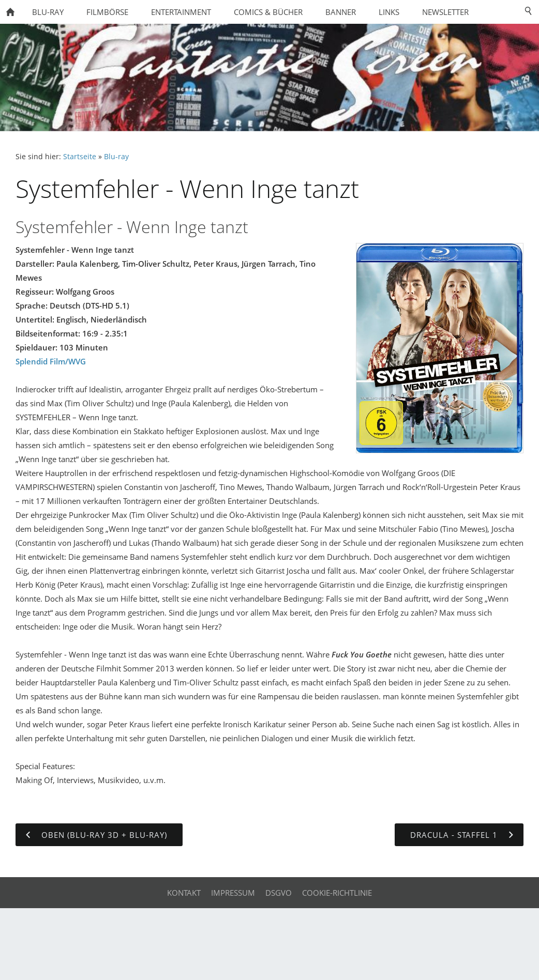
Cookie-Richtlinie (337, 893)
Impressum (233, 893)
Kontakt (184, 893)
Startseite (80, 157)
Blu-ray (116, 157)
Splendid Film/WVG (51, 361)
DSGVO (279, 893)
